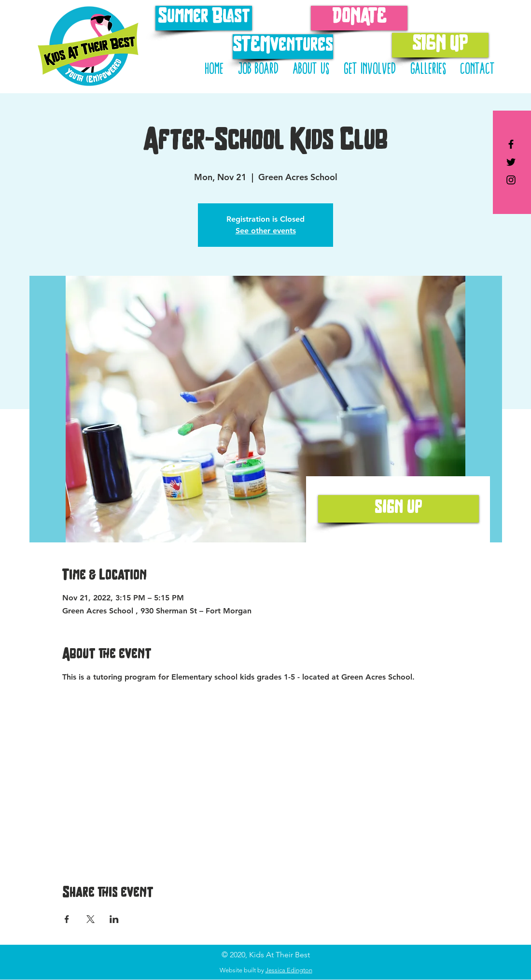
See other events (266, 231)
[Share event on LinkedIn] (114, 919)
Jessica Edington (289, 970)
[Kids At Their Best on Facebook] (511, 144)
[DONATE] (359, 18)
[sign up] (398, 509)
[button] (370, 70)
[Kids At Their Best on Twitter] (511, 162)
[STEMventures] (283, 47)
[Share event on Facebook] (67, 919)
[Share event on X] (91, 919)
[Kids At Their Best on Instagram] (511, 180)
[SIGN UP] (440, 45)
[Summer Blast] (204, 18)
